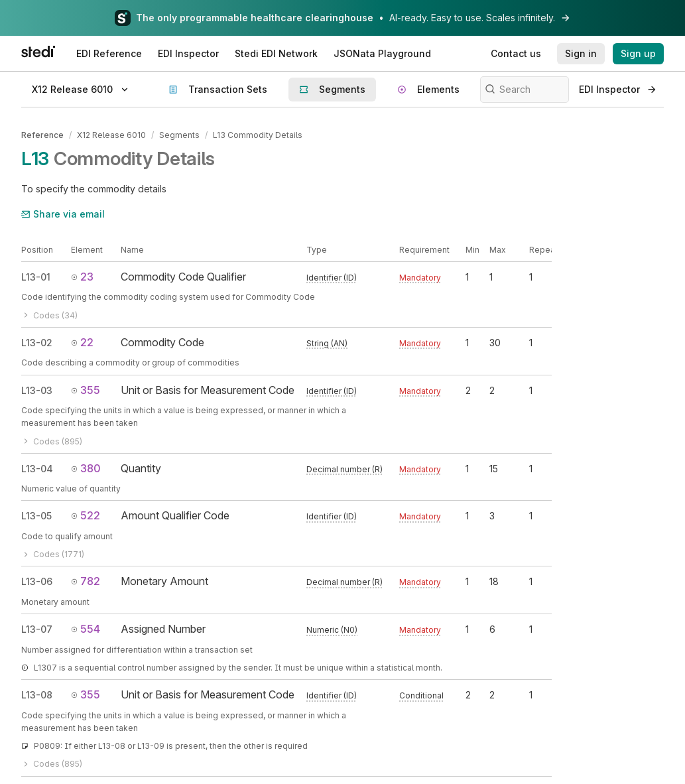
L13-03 (37, 390)
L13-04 (37, 468)
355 (86, 389)
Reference (42, 135)
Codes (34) (49, 315)
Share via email (63, 214)
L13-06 (37, 581)
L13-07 (37, 629)
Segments (179, 135)
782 (86, 581)
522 (86, 515)
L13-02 (37, 343)
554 (86, 629)
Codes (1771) (53, 554)
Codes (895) (52, 441)
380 (86, 468)
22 (82, 342)
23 (82, 277)
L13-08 (37, 695)
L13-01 (36, 277)
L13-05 (36, 516)
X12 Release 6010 (111, 135)
